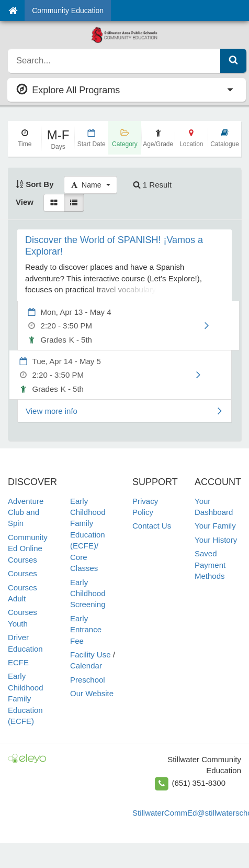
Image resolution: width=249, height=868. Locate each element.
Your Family (215, 526)
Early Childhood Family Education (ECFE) (26, 699)
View (25, 202)
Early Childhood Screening (88, 594)
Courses (22, 573)
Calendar (86, 666)
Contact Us (152, 526)
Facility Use (90, 655)
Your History (216, 540)
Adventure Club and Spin (26, 512)
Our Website (92, 693)
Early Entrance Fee (86, 630)
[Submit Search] (233, 61)
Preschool (88, 680)
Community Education (68, 10)
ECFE (18, 662)
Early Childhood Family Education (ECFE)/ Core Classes (88, 535)
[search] (114, 61)
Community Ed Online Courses (28, 548)
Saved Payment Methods (210, 565)
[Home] (13, 10)
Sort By (35, 184)
